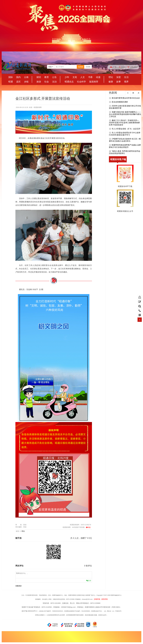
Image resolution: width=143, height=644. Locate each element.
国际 (11, 77)
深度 (119, 77)
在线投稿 (132, 67)
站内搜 (81, 67)
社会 (47, 82)
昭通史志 (69, 82)
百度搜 (88, 67)
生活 (126, 77)
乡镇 (26, 82)
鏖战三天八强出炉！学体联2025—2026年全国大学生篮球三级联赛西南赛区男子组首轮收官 (124, 123)
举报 (89, 527)
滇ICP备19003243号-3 (29, 611)
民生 (23, 531)
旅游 (39, 82)
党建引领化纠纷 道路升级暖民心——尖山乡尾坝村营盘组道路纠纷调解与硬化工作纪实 (125, 114)
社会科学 (81, 82)
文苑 (75, 77)
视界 (126, 82)
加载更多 (19, 586)
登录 (122, 67)
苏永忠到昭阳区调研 (120, 102)
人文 (83, 77)
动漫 (98, 77)
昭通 (11, 82)
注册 (113, 67)
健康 (111, 82)
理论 (111, 77)
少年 (67, 77)
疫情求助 (105, 599)
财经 (39, 77)
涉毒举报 (97, 599)
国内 (18, 77)
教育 (47, 77)
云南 (26, 77)
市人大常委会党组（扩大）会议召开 (126, 129)
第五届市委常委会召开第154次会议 (126, 98)
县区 (18, 82)
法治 (54, 82)
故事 (119, 82)
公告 (54, 77)
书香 (90, 77)
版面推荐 (94, 82)
